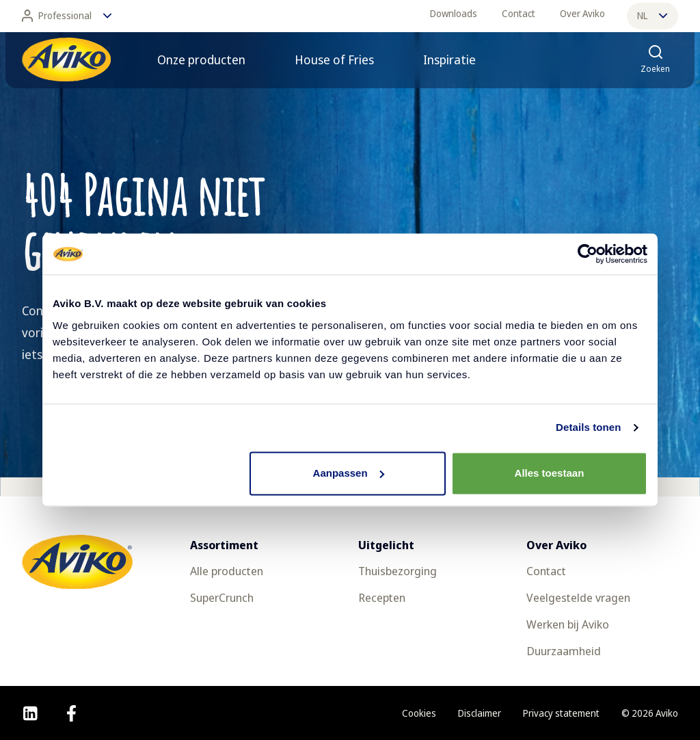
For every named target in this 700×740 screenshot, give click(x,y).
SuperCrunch (222, 597)
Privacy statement (561, 713)
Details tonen (588, 427)
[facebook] (71, 713)
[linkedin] (30, 713)
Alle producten (227, 571)
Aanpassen (349, 473)
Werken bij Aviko (568, 624)
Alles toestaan (550, 473)
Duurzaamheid (564, 651)
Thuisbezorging (398, 571)
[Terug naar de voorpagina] (66, 60)
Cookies (419, 713)
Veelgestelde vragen (578, 597)
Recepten (382, 597)
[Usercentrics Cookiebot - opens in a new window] (588, 254)
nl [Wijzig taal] (652, 15)
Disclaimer (480, 713)
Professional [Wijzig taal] (67, 16)
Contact (519, 13)
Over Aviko (582, 13)
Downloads (454, 13)
